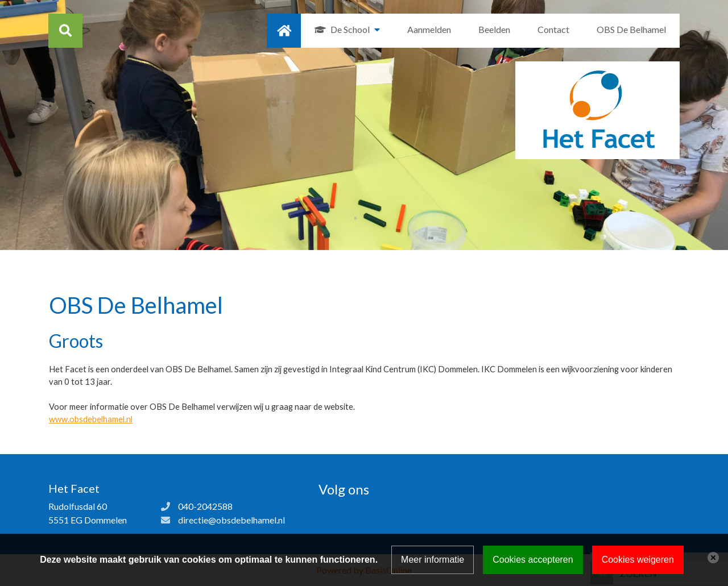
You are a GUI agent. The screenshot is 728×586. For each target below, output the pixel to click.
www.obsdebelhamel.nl (91, 419)
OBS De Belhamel (631, 29)
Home (284, 31)
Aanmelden (429, 29)
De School (350, 29)
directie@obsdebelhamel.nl (231, 520)
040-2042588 (205, 506)
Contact (553, 29)
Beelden (494, 29)
